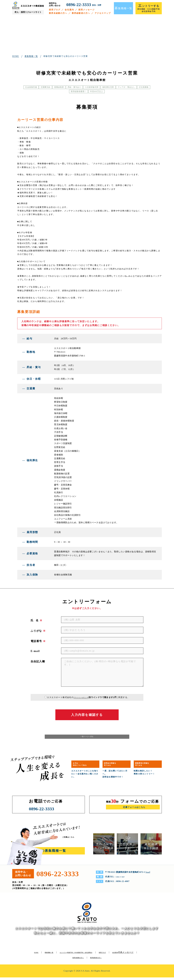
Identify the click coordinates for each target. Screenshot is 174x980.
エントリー (91, 955)
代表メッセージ (67, 960)
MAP (149, 875)
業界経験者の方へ (81, 13)
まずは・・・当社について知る (84, 766)
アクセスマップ (103, 13)
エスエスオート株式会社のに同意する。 (88, 697)
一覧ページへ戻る (87, 738)
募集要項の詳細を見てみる (147, 766)
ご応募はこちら (72, 839)
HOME (37, 955)
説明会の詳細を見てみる (114, 766)
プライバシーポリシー (81, 697)
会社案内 (69, 10)
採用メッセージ (86, 10)
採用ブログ (55, 10)
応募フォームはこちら (134, 810)
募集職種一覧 (53, 955)
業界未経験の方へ (58, 13)
